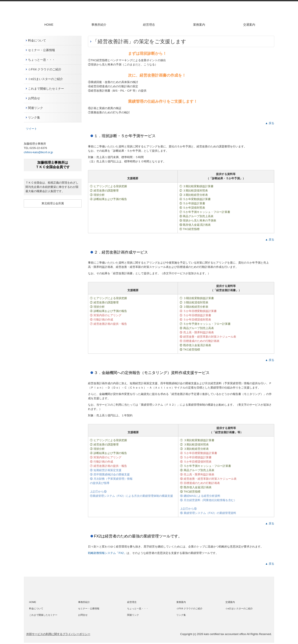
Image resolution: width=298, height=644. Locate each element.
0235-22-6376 (38, 148)
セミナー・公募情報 (42, 50)
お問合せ (34, 98)
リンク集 (34, 117)
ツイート (31, 129)
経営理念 (149, 25)
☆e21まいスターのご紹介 (45, 79)
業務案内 (199, 25)
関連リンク (36, 108)
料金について (37, 40)
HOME (49, 25)
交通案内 (249, 25)
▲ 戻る (270, 123)
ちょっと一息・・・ (42, 60)
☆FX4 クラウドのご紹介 (45, 69)
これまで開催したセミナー (46, 89)
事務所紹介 (99, 25)
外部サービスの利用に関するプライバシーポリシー (58, 634)
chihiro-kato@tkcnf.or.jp (38, 152)
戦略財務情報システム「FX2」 (107, 553)
